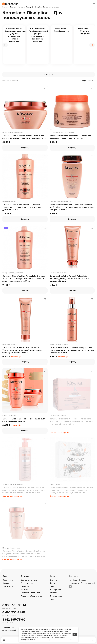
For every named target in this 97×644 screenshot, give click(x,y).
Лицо (52, 583)
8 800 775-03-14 (14, 605)
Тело (52, 586)
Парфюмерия (56, 596)
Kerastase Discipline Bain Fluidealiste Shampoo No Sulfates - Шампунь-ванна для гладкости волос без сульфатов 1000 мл (24, 279)
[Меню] (4, 640)
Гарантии (25, 586)
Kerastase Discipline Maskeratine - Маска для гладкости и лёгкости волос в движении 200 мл (25, 137)
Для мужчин (55, 590)
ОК (75, 635)
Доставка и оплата (29, 580)
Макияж (54, 593)
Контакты (25, 590)
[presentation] (5, 45)
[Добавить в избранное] (45, 88)
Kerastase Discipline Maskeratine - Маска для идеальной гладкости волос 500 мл (70, 137)
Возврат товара (28, 583)
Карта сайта (8, 586)
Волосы (53, 580)
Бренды (6, 583)
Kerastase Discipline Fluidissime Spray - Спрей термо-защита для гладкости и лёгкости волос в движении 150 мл (72, 350)
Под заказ (14, 357)
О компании (8, 580)
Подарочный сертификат (32, 596)
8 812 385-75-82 (14, 620)
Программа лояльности (31, 593)
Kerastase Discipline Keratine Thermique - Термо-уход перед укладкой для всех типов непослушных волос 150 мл (23, 350)
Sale (52, 599)
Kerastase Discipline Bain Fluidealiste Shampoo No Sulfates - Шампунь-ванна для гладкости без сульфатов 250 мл (72, 207)
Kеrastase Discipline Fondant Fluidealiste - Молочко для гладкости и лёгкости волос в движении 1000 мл (23, 207)
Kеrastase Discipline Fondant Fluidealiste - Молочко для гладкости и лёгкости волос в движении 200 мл (70, 279)
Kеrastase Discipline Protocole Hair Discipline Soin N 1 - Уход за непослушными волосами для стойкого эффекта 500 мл (71, 421)
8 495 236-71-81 (14, 612)
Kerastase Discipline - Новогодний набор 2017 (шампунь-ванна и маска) (24, 420)
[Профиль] (93, 640)
